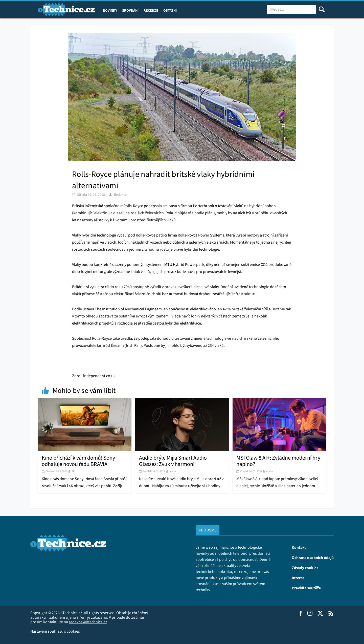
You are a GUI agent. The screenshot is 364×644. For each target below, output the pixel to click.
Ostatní (170, 10)
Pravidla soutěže (306, 588)
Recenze (151, 10)
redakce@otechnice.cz (88, 622)
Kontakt (299, 547)
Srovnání (130, 10)
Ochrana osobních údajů (313, 557)
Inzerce (298, 578)
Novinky (110, 10)
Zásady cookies (305, 568)
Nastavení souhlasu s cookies (55, 631)
